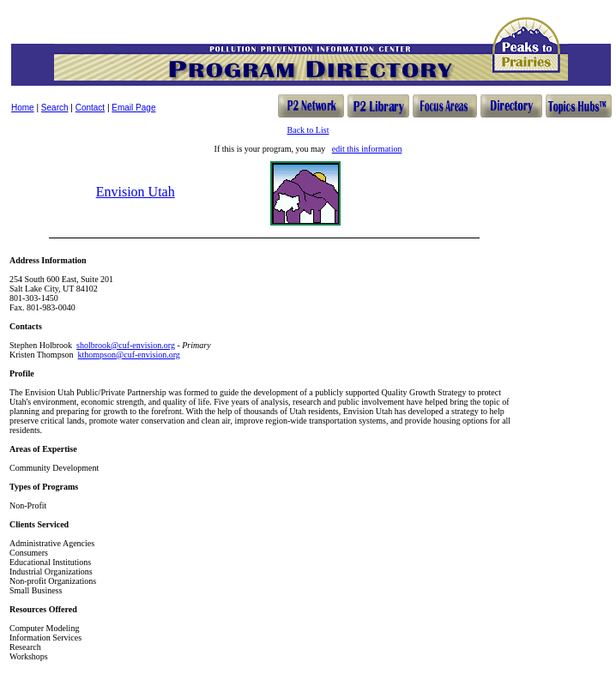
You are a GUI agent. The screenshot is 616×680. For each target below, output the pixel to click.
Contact (90, 108)
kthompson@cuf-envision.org (129, 355)
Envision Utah (136, 192)
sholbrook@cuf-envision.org (126, 345)
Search (55, 108)
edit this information (367, 149)
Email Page (133, 108)
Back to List (308, 130)
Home (23, 108)
